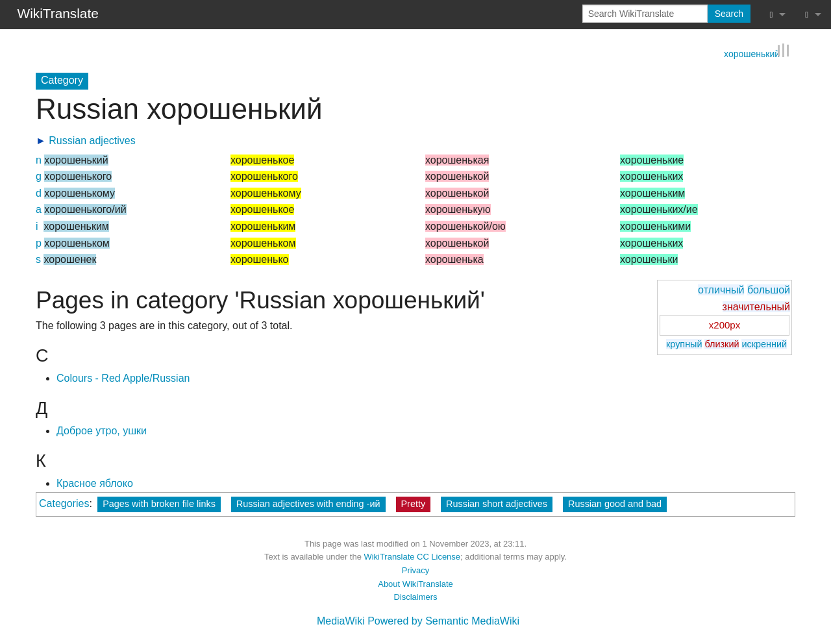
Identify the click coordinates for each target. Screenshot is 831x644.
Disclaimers (416, 597)
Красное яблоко (95, 483)
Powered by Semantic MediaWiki (443, 621)
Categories (64, 503)
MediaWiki (341, 621)
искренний (764, 344)
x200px (725, 325)
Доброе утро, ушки (102, 431)
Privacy (415, 570)
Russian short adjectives (497, 503)
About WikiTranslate (415, 583)
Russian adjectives (92, 140)
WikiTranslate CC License (412, 557)
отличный (721, 290)
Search (729, 14)
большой (769, 290)
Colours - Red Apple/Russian (123, 378)
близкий (722, 344)
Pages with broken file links (159, 503)
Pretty (414, 503)
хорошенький (752, 53)
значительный (756, 306)
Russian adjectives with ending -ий (308, 503)
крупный (684, 344)
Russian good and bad (615, 503)
